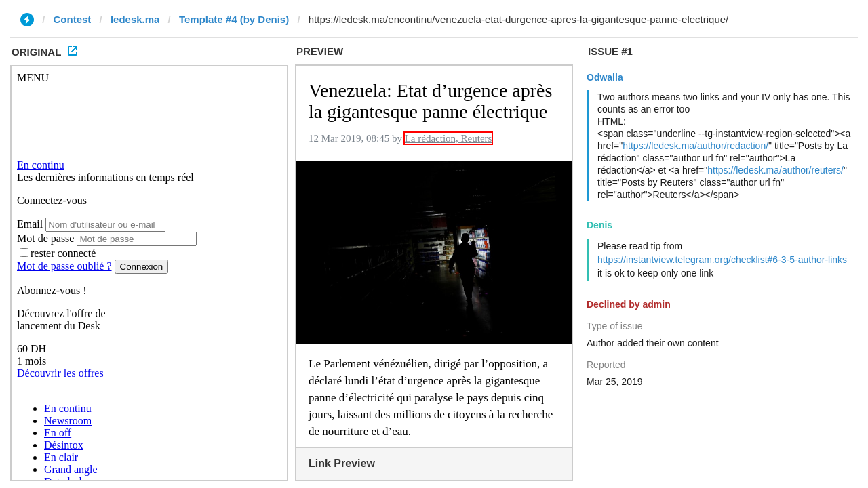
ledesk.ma (135, 19)
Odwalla (605, 77)
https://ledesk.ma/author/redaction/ (695, 146)
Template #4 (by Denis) (234, 19)
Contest (73, 19)
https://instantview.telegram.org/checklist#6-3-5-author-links (722, 260)
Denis (599, 225)
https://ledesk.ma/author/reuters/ (775, 170)
